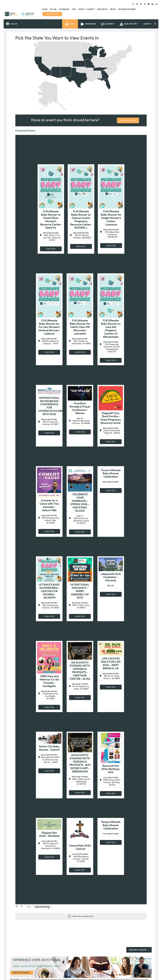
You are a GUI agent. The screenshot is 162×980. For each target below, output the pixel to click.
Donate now (52, 14)
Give (74, 9)
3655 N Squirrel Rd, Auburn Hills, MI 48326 (50, 520)
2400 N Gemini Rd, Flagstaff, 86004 (112, 432)
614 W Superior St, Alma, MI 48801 (81, 688)
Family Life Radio (38, 15)
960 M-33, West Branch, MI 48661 (112, 677)
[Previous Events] (17, 906)
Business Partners (127, 9)
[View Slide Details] (76, 967)
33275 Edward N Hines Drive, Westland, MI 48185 (50, 846)
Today (29, 907)
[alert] (81, 916)
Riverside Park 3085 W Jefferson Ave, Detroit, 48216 (50, 760)
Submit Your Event (128, 120)
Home (45, 9)
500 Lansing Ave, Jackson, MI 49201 (50, 607)
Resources (102, 9)
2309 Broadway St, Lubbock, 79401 (50, 342)
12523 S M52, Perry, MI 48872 (81, 607)
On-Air (53, 9)
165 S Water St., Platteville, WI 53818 (81, 342)
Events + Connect (87, 9)
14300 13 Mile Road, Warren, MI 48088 (81, 422)
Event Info (51, 249)
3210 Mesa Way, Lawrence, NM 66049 (112, 235)
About (113, 9)
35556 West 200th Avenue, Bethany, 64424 (112, 782)
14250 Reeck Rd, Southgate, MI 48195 (50, 696)
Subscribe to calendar (138, 950)
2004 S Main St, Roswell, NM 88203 (82, 237)
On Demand (64, 9)
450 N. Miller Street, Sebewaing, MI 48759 (81, 782)
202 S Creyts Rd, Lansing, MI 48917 (50, 423)
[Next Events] (22, 906)
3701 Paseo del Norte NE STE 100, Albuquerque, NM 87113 (112, 348)
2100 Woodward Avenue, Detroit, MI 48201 (81, 859)
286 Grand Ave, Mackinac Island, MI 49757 (81, 521)
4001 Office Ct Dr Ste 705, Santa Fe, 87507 (52, 238)
